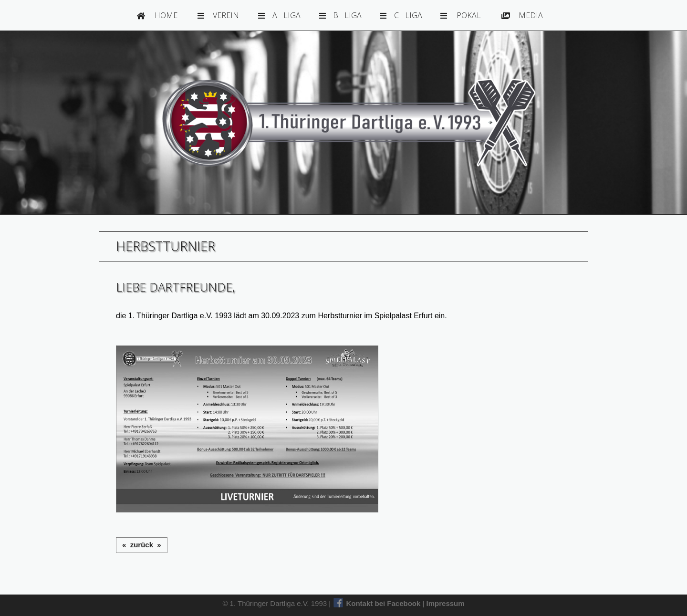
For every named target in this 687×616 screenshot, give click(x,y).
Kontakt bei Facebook (378, 603)
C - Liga (401, 15)
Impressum (446, 603)
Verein (218, 15)
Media (522, 15)
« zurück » (142, 545)
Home (157, 15)
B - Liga (341, 15)
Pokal (461, 15)
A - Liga (279, 15)
